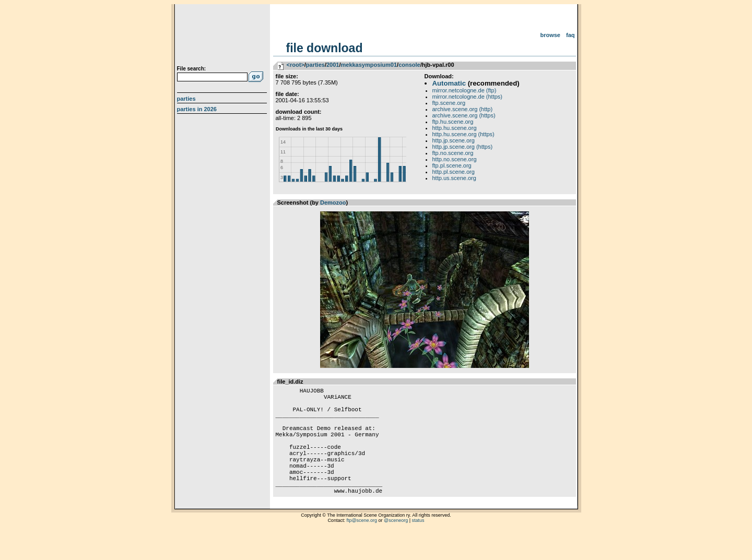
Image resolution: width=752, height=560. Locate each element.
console (409, 65)
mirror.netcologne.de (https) (468, 97)
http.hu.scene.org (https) (463, 134)
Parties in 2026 (197, 109)
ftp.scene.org (449, 103)
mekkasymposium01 (369, 65)
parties (315, 65)
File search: (192, 69)
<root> (296, 65)
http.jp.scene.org (454, 140)
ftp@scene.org (362, 547)
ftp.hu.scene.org (453, 122)
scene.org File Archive (223, 37)
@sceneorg (396, 547)
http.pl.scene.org (454, 172)
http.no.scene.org (455, 159)
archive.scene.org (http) (463, 109)
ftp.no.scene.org (453, 153)
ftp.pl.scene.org (452, 165)
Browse (550, 35)
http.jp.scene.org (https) (463, 147)
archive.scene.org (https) (464, 115)
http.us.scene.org (454, 178)
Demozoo (333, 202)
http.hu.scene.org (455, 128)
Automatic (449, 83)
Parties (186, 99)
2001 (333, 65)
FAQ (571, 35)
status (418, 547)
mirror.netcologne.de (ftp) (465, 90)
